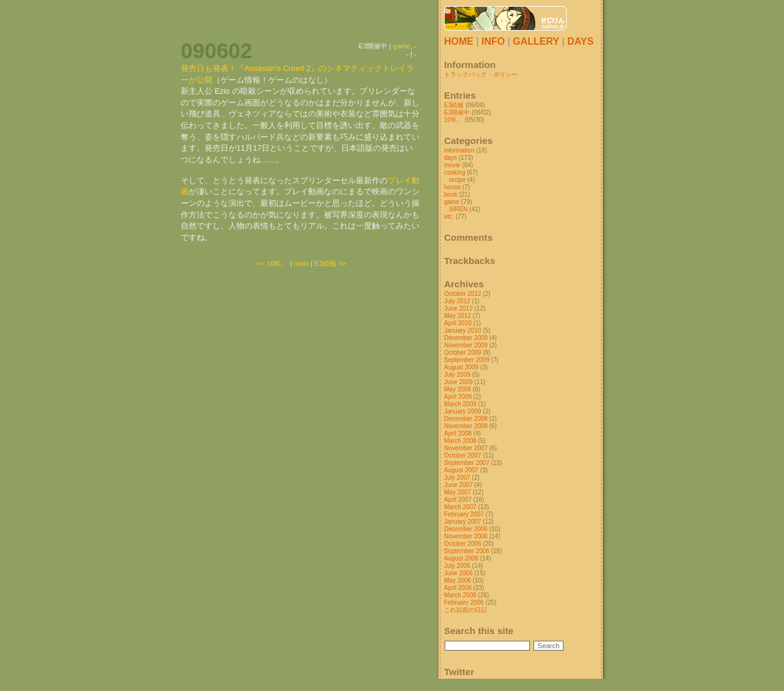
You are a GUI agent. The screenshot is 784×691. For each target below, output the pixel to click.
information (459, 150)
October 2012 (463, 294)
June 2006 (458, 573)
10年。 (454, 120)
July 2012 (457, 301)
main (302, 263)
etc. (449, 217)
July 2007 (457, 478)
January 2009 (463, 411)
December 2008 (466, 419)
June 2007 (458, 485)
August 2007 (461, 470)
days (450, 158)
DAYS (580, 41)
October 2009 (463, 353)
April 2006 (458, 588)
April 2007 (458, 500)
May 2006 (458, 580)
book (451, 194)
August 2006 (461, 558)
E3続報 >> (330, 263)
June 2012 (458, 308)
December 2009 (466, 338)
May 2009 (458, 389)
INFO (493, 41)
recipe (457, 180)
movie (452, 165)
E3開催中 (457, 112)
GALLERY (536, 41)
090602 (217, 51)
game (402, 46)
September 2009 (467, 360)
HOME (459, 41)
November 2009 (466, 345)
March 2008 (460, 441)
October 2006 (463, 544)
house (452, 187)
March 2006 (460, 595)
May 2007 (458, 492)
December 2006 (466, 529)
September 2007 (467, 463)
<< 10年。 (272, 263)
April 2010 (458, 323)
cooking (454, 172)
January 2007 (463, 522)
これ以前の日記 (466, 610)
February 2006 (464, 602)
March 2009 (460, 404)
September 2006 (467, 551)
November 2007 (466, 448)
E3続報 (454, 105)
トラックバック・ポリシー (481, 74)
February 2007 (464, 514)
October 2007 (463, 455)
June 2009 (458, 382)
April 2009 (458, 397)
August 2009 (461, 367)
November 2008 (466, 426)
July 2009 (457, 375)
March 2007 (460, 507)
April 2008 (458, 433)
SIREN (458, 209)
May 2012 (458, 316)
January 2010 (463, 330)
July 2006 (457, 566)
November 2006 (466, 536)
